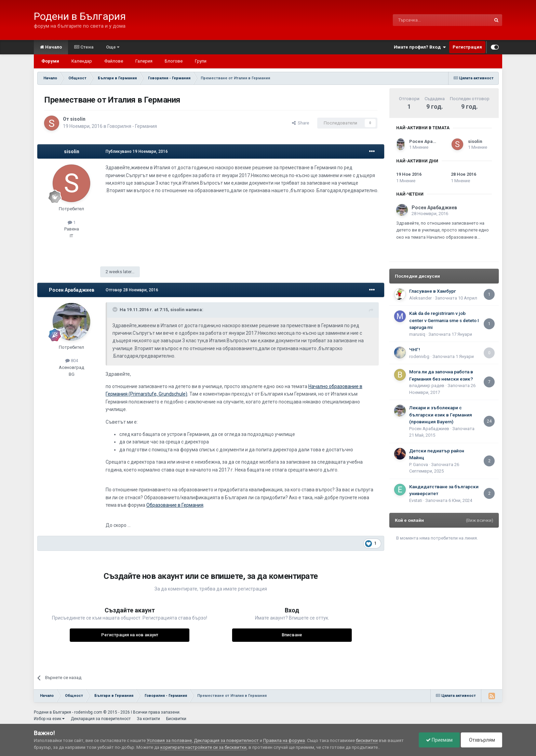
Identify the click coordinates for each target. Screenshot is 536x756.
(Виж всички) (480, 520)
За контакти (148, 719)
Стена (84, 47)
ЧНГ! (415, 349)
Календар (82, 61)
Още (113, 47)
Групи (201, 61)
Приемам (439, 740)
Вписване (292, 635)
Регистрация (467, 47)
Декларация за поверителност (101, 719)
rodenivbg (419, 356)
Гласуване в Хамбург (433, 291)
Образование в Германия (175, 505)
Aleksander (420, 298)
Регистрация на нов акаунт (130, 635)
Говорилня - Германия (132, 126)
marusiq (417, 334)
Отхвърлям (481, 740)
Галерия (144, 61)
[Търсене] (425, 20)
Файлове (114, 61)
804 (72, 361)
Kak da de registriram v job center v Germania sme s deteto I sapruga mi (444, 320)
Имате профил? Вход (420, 47)
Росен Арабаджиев (72, 290)
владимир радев (427, 386)
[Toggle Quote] (116, 309)
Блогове (174, 61)
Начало (51, 47)
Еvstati (416, 500)
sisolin (78, 119)
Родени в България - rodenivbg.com (68, 712)
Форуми (50, 61)
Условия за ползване (169, 740)
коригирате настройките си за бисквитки (203, 747)
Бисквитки (176, 719)
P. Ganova (419, 465)
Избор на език (49, 719)
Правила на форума (284, 740)
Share (300, 123)
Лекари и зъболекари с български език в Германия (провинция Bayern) (441, 415)
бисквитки (367, 740)
